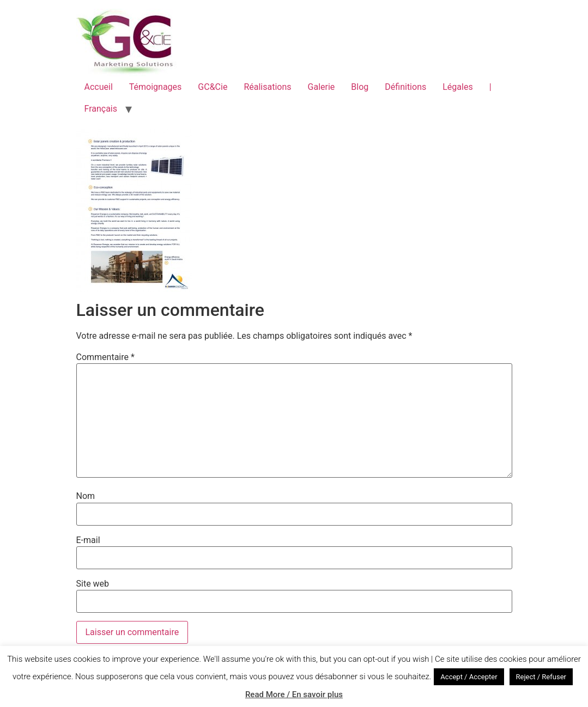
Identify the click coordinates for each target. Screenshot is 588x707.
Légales (457, 87)
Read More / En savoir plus (294, 694)
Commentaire (105, 357)
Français (101, 109)
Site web (93, 584)
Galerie (322, 87)
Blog (360, 87)
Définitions (405, 87)
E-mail (88, 540)
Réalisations (267, 87)
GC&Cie (213, 87)
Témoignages (156, 87)
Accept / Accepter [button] (469, 677)
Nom (86, 496)
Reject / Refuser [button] (541, 677)
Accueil (99, 87)
